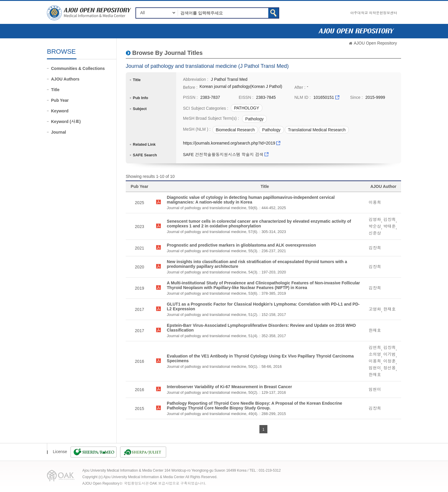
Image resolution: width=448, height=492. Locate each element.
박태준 (390, 226)
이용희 (375, 202)
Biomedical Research (235, 130)
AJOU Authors (65, 79)
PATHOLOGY (247, 108)
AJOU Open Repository (375, 43)
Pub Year (60, 100)
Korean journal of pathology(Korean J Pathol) (241, 86)
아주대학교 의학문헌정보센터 (374, 13)
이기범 (390, 354)
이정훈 (390, 361)
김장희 (390, 219)
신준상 (375, 233)
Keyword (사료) (66, 122)
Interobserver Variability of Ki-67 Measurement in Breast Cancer (229, 387)
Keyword (60, 111)
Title (55, 90)
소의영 (375, 354)
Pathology (254, 119)
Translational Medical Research (317, 130)
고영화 (375, 309)
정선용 (390, 368)
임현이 (375, 368)
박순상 (375, 226)
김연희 (375, 347)
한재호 (390, 309)
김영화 (375, 219)
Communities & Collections (78, 68)
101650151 (324, 97)
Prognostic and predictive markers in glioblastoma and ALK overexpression (241, 245)
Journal (59, 132)
